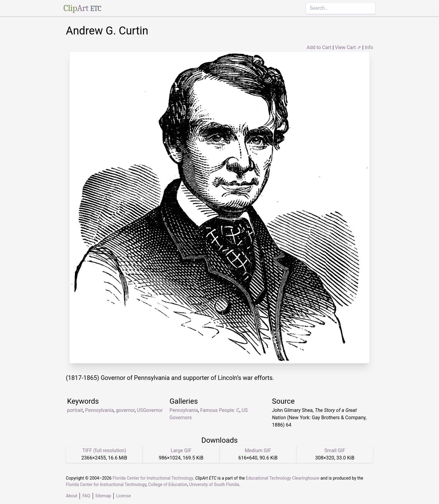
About (71, 496)
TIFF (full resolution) (104, 450)
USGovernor (150, 410)
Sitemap (103, 496)
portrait (75, 410)
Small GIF (335, 450)
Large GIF (181, 450)
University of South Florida (214, 484)
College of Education (168, 484)
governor (125, 410)
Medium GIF (258, 450)
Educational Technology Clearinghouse (283, 478)
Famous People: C (220, 410)
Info (369, 47)
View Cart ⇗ (348, 47)
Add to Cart (319, 47)
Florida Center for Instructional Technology (153, 478)
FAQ (86, 496)
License (123, 496)
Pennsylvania (99, 410)
